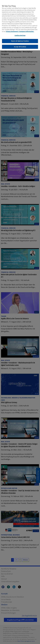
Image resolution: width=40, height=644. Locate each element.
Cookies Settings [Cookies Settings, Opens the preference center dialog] (20, 34)
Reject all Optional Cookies (20, 39)
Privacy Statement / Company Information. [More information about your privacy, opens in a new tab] (20, 30)
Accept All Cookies (20, 45)
